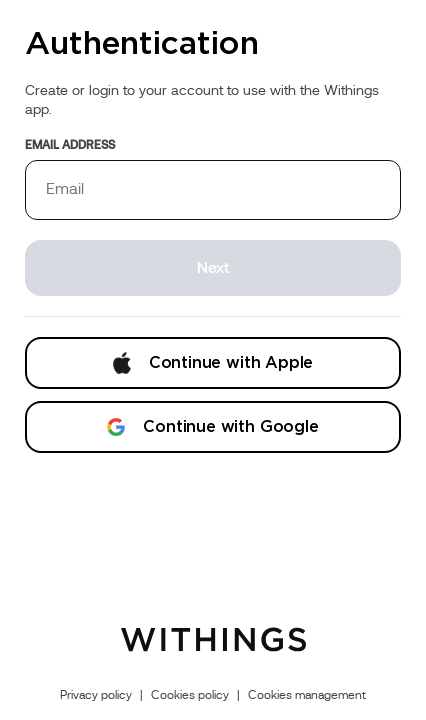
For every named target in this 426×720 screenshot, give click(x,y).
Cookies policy (190, 695)
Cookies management (307, 695)
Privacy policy (96, 695)
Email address (70, 145)
